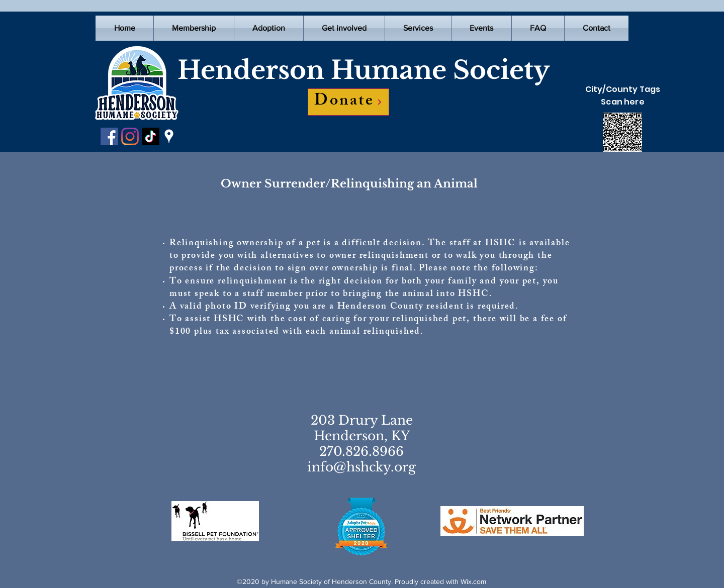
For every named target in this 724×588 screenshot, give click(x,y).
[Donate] (348, 102)
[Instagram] (130, 136)
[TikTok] (151, 136)
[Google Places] (169, 136)
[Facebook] (109, 136)
